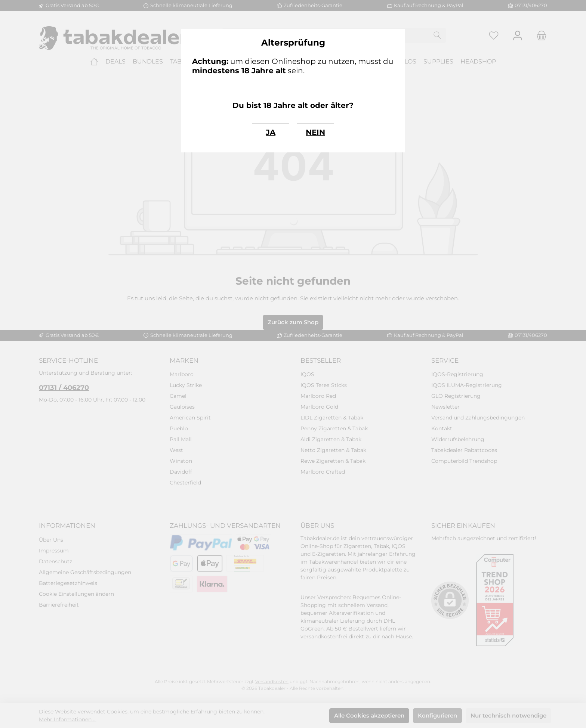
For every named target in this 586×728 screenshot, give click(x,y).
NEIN (315, 132)
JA (271, 132)
